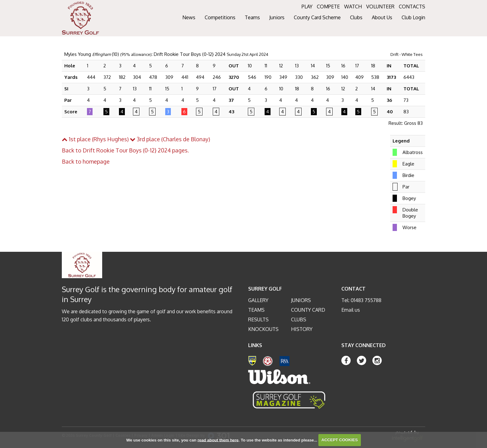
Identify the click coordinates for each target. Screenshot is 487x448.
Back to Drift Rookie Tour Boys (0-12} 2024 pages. (125, 150)
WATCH (353, 7)
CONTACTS (412, 7)
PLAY (307, 7)
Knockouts (263, 329)
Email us (351, 310)
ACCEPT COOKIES (340, 440)
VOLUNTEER (380, 7)
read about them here (218, 440)
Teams (256, 310)
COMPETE (328, 7)
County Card (308, 310)
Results (258, 319)
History (302, 329)
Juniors (301, 300)
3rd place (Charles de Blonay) (170, 139)
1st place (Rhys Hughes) (95, 139)
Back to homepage (86, 161)
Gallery (258, 300)
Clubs (299, 319)
